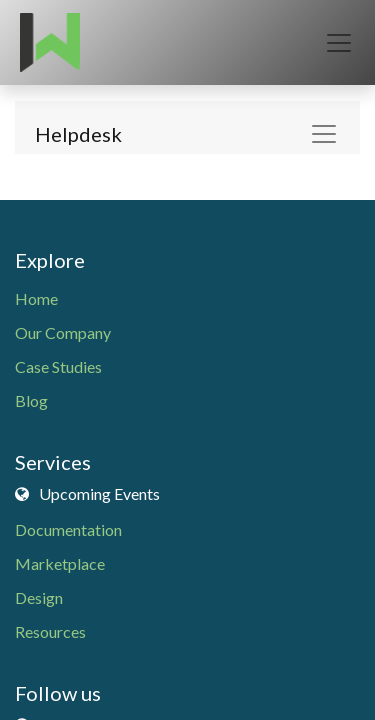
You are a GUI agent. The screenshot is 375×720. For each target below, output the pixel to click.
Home (36, 298)
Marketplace (60, 563)
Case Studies (58, 366)
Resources (50, 631)
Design (39, 597)
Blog (31, 400)
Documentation (68, 529)
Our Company (63, 332)
